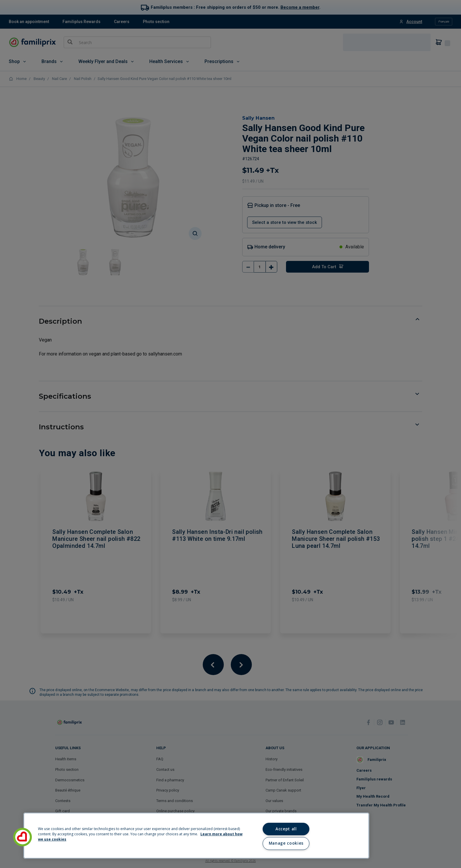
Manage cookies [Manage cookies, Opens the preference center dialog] (286, 843)
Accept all (286, 829)
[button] (22, 837)
